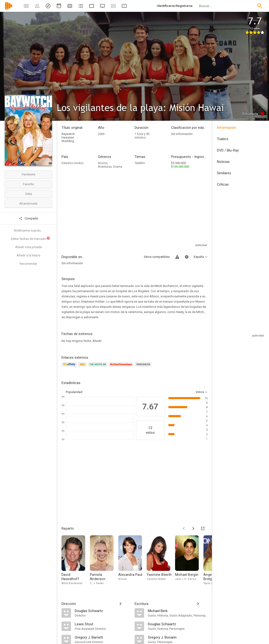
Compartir (28, 219)
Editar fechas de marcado (31, 238)
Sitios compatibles (157, 257)
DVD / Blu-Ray (228, 150)
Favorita (28, 184)
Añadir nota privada (29, 247)
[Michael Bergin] (189, 561)
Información (227, 128)
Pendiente (29, 174)
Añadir (97, 341)
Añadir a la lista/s (28, 255)
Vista (29, 194)
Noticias (223, 162)
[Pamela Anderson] (104, 561)
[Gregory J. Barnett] (102, 637)
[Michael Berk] (178, 611)
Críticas (223, 184)
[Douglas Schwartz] (102, 611)
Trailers (223, 139)
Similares (224, 173)
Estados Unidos (73, 163)
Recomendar (28, 264)
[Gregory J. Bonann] (178, 637)
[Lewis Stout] (102, 624)
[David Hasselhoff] (76, 561)
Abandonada (28, 203)
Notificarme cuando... (29, 230)
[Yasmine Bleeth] (161, 561)
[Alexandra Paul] (132, 561)
